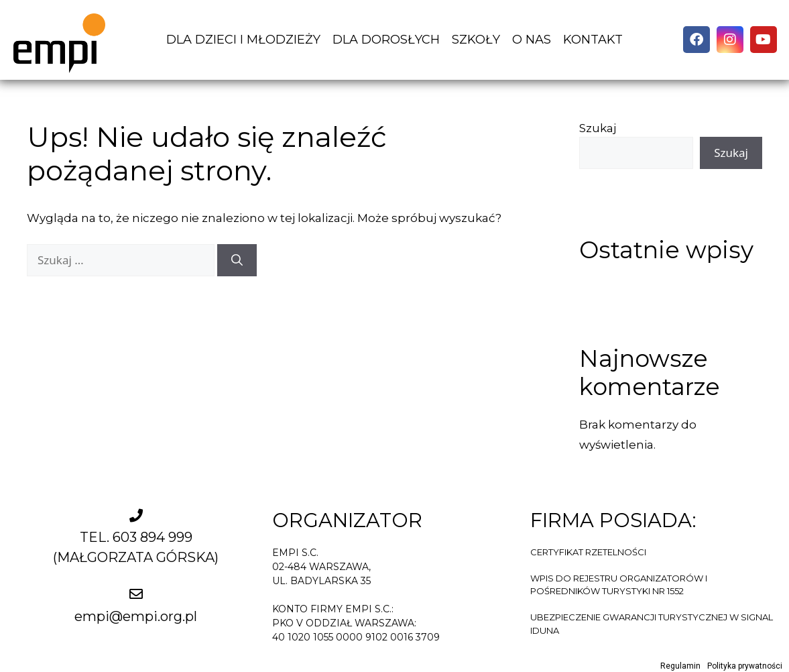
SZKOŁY (476, 40)
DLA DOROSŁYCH (386, 40)
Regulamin (680, 666)
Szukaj (598, 128)
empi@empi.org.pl (136, 616)
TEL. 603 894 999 (136, 537)
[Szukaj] (237, 260)
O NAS (532, 40)
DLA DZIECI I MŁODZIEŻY (243, 40)
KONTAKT (593, 40)
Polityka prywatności (745, 666)
